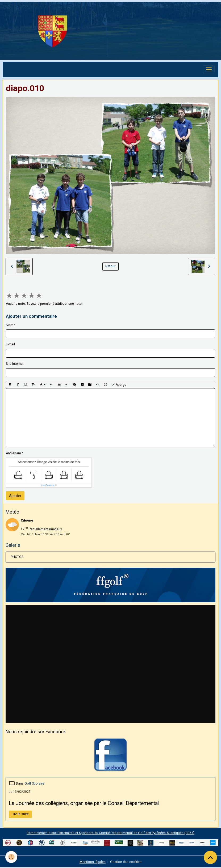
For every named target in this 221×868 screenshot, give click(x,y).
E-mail (10, 344)
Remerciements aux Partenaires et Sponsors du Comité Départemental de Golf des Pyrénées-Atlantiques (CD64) (110, 833)
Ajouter (15, 496)
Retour (110, 266)
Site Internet (15, 364)
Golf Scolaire (34, 784)
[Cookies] (11, 857)
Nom (10, 325)
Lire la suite (20, 814)
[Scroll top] (210, 857)
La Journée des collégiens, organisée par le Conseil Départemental (84, 803)
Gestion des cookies (126, 862)
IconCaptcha (48, 485)
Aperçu (119, 385)
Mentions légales (93, 862)
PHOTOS (17, 557)
